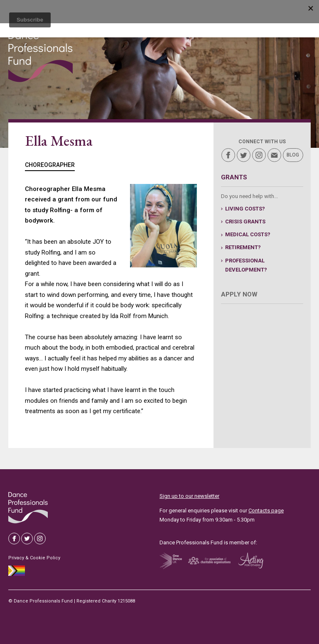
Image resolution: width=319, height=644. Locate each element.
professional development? (246, 265)
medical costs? (248, 234)
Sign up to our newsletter (189, 496)
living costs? (245, 209)
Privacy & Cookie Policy (34, 558)
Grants (234, 177)
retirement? (243, 247)
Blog (293, 155)
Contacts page (266, 511)
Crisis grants (245, 222)
